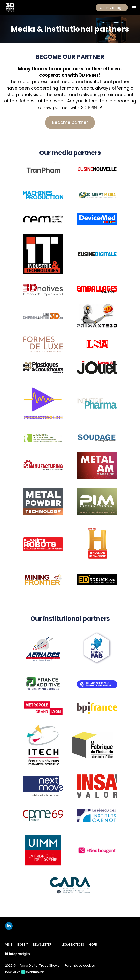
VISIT (9, 945)
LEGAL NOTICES (73, 945)
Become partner (70, 122)
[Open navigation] (134, 8)
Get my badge (112, 8)
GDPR (93, 945)
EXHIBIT (23, 945)
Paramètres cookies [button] (80, 965)
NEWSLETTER (42, 945)
